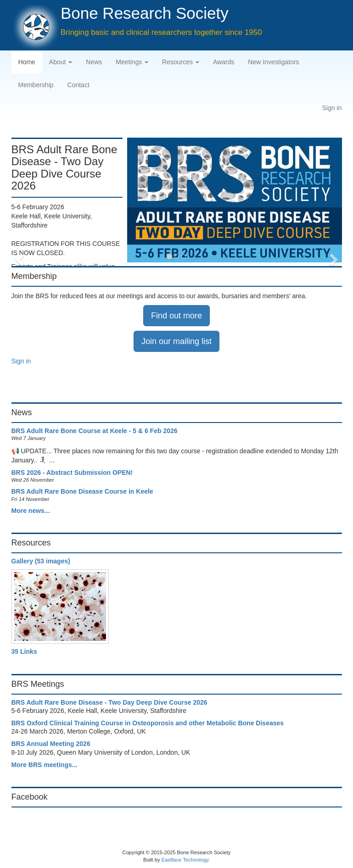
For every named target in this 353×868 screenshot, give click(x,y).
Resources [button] (181, 62)
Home (27, 62)
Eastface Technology (185, 860)
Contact (78, 85)
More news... (31, 511)
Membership (36, 85)
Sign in (332, 108)
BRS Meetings (38, 684)
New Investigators (273, 62)
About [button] (61, 62)
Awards (224, 62)
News (94, 62)
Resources (31, 543)
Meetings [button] (132, 62)
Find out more (176, 316)
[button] (18, 200)
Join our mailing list (176, 341)
